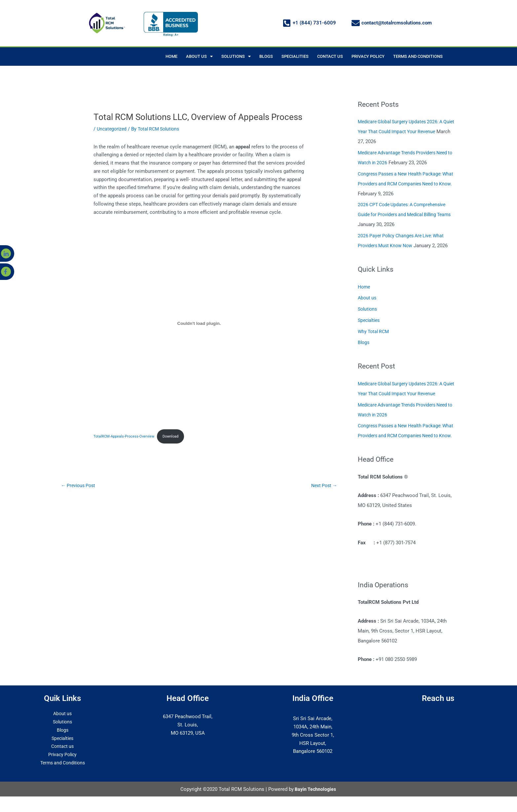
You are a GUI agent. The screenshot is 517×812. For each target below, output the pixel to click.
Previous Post (80, 486)
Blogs (364, 342)
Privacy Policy (63, 764)
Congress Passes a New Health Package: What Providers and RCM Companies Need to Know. (405, 184)
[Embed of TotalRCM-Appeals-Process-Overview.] (199, 323)
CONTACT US (330, 56)
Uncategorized (113, 129)
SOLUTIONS (236, 56)
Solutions (368, 309)
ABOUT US (199, 56)
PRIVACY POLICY (368, 56)
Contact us (63, 756)
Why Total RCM (375, 331)
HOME (171, 56)
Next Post (323, 486)
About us (368, 298)
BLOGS (266, 56)
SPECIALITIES (295, 56)
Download (176, 437)
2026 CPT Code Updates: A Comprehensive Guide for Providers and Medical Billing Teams (405, 214)
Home (365, 287)
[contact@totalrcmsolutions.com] (356, 23)
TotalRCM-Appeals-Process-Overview (126, 437)
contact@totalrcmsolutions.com (397, 23)
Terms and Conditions (63, 773)
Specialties (370, 320)
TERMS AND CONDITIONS (418, 56)
